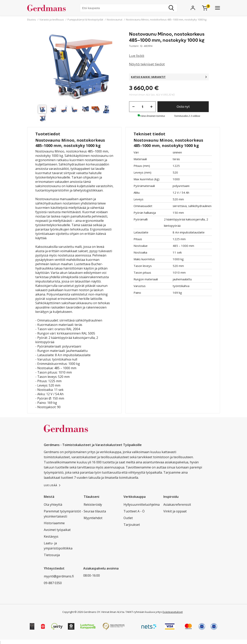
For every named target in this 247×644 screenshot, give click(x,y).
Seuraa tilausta (95, 511)
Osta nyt (183, 107)
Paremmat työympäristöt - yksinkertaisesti (63, 514)
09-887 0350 (53, 583)
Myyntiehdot (93, 518)
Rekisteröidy (93, 505)
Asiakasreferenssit (177, 505)
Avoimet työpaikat (57, 530)
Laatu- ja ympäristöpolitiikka (58, 546)
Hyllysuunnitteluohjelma (142, 505)
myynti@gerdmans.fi (59, 576)
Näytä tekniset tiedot (147, 64)
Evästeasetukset (173, 612)
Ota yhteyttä (53, 505)
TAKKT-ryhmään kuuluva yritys (144, 612)
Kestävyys (51, 536)
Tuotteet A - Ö (134, 511)
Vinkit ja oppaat (175, 511)
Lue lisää (137, 56)
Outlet (128, 518)
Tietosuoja (52, 555)
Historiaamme (54, 523)
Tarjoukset (132, 525)
